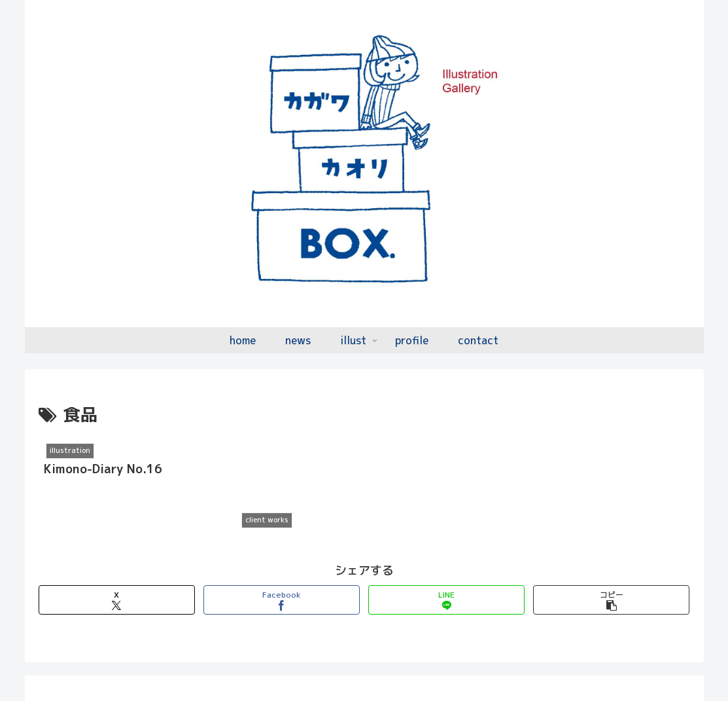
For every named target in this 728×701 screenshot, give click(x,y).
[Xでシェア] (117, 567)
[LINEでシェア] (446, 567)
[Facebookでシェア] (282, 567)
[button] (611, 567)
